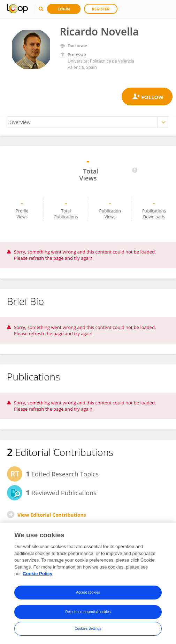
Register (101, 9)
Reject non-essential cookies (88, 612)
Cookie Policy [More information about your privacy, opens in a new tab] (37, 574)
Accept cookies (88, 592)
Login (64, 9)
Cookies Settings (88, 629)
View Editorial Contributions (52, 515)
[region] (88, 583)
